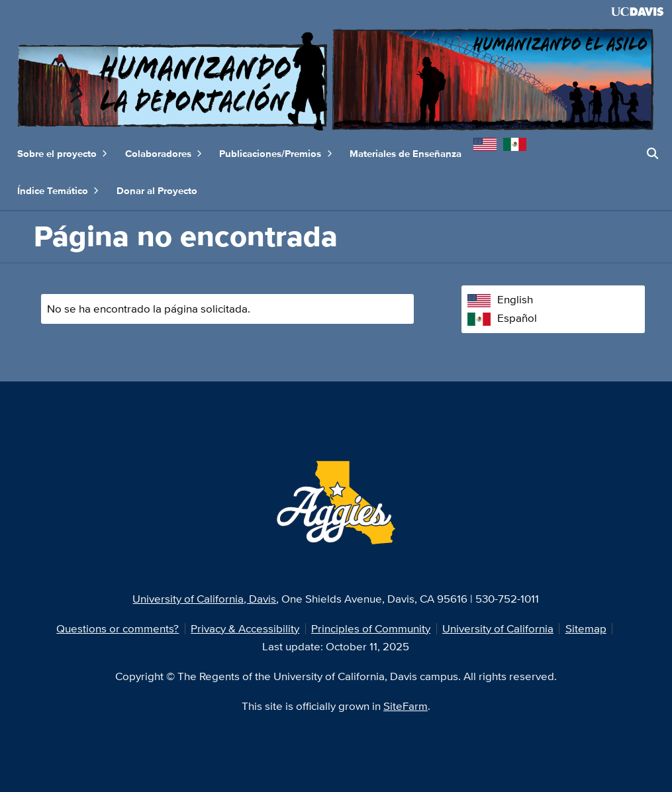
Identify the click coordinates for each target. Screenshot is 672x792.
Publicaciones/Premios (276, 154)
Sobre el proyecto (63, 154)
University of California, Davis (204, 599)
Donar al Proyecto (157, 191)
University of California (498, 628)
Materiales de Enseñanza (406, 154)
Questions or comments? (118, 628)
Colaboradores (164, 154)
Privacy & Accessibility (245, 628)
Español (502, 318)
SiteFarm (406, 706)
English (500, 299)
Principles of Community (371, 628)
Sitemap (586, 628)
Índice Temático (58, 191)
